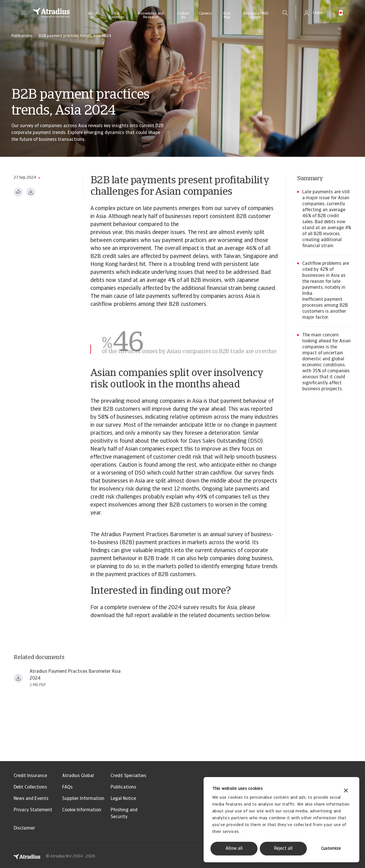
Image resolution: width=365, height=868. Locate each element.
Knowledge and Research (151, 15)
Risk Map (227, 15)
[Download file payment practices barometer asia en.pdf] (18, 678)
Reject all (283, 849)
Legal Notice (123, 799)
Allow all (234, 849)
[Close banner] (346, 791)
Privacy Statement (33, 810)
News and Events (31, 799)
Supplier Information (83, 799)
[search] (285, 13)
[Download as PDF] (31, 192)
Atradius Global (78, 776)
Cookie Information (82, 810)
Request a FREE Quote (256, 15)
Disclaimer (24, 828)
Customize (331, 849)
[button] (23, 13)
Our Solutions (117, 15)
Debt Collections (30, 787)
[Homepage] (51, 13)
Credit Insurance (30, 776)
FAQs (67, 787)
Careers (205, 14)
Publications (123, 787)
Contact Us (183, 15)
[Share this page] (18, 192)
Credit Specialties (128, 776)
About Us (93, 15)
